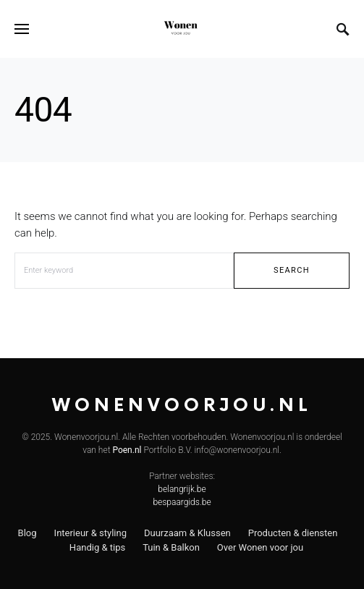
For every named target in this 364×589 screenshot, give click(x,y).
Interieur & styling (90, 533)
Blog (27, 533)
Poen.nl (127, 450)
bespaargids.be (182, 502)
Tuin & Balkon (171, 547)
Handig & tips (97, 547)
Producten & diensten (293, 533)
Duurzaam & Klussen (187, 533)
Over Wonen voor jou (260, 547)
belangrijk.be (182, 489)
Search (292, 270)
